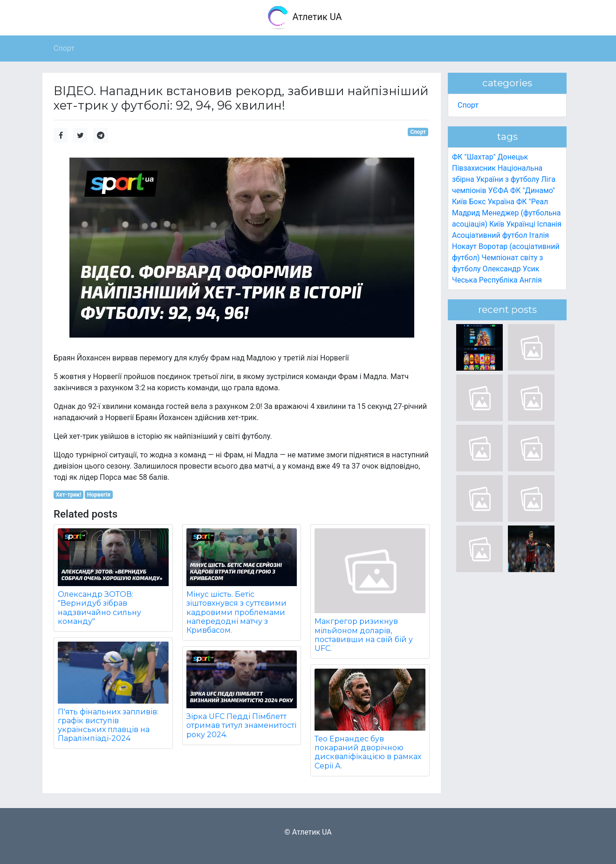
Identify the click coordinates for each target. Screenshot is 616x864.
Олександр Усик (511, 269)
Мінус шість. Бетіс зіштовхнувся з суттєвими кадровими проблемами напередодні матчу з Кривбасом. (236, 612)
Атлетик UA (304, 18)
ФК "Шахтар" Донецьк (490, 157)
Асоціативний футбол (490, 235)
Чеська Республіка (485, 280)
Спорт (418, 132)
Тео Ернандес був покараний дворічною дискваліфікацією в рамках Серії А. (368, 752)
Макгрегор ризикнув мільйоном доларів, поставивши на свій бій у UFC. (364, 635)
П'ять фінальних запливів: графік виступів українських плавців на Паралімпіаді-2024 (108, 725)
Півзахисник (474, 168)
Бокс (477, 202)
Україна (501, 202)
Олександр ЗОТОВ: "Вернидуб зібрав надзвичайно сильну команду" (99, 608)
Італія (539, 235)
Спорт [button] (64, 48)
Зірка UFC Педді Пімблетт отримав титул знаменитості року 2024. (241, 725)
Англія (531, 280)
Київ (497, 224)
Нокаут (464, 246)
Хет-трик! (68, 495)
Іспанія (550, 224)
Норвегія (99, 495)
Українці (520, 224)
